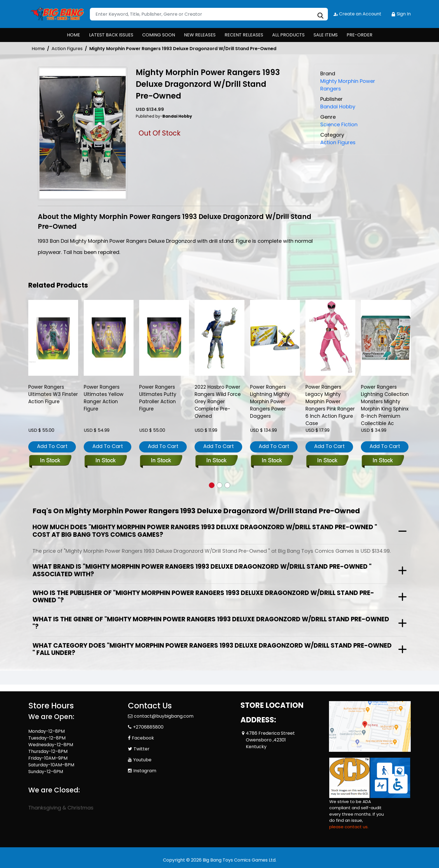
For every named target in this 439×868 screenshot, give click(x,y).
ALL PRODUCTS (288, 35)
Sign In (401, 14)
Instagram (145, 771)
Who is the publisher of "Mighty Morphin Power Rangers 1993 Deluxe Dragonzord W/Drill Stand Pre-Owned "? (203, 597)
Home (38, 49)
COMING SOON (159, 35)
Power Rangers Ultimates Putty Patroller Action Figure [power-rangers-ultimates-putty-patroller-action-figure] (158, 398)
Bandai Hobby (338, 107)
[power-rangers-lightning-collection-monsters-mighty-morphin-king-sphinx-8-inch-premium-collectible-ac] (386, 338)
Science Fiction (339, 124)
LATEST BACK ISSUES (111, 35)
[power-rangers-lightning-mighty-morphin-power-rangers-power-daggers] (275, 338)
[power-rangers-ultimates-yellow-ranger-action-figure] (109, 338)
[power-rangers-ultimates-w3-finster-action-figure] (53, 338)
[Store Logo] (56, 14)
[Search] (209, 14)
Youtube (142, 760)
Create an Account (357, 14)
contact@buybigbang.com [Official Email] (164, 716)
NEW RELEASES (200, 35)
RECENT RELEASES (244, 35)
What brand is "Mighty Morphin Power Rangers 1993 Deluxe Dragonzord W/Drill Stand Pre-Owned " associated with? (202, 570)
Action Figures (67, 49)
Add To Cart (52, 446)
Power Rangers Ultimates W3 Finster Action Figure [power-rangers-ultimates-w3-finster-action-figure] (53, 394)
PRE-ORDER (359, 35)
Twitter (142, 749)
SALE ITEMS (326, 35)
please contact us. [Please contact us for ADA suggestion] (349, 827)
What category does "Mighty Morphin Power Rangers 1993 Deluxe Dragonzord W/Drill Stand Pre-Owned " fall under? (212, 649)
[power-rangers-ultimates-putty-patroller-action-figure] (164, 338)
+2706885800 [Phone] (148, 727)
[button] (212, 485)
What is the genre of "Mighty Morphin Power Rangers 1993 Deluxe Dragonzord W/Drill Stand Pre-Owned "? (211, 623)
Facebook (143, 738)
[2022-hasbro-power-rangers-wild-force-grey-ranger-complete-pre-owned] (219, 338)
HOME (73, 35)
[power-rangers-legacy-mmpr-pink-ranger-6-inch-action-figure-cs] (330, 338)
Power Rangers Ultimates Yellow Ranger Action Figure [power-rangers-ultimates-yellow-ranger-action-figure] (104, 398)
